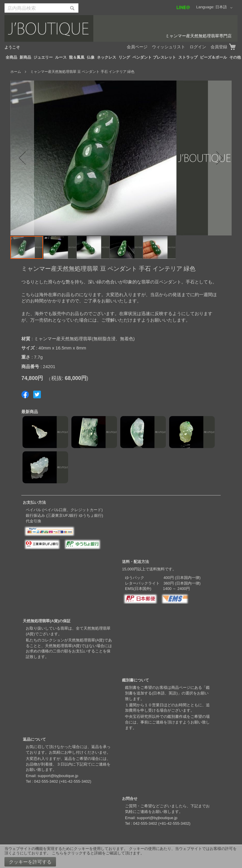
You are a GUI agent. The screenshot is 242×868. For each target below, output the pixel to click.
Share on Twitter (37, 394)
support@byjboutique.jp (58, 776)
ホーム (16, 72)
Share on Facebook (25, 394)
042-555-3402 (46, 781)
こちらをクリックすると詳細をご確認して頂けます (96, 853)
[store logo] (121, 28)
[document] (121, 856)
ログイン (198, 47)
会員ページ (137, 47)
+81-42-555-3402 (75, 781)
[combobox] (41, 8)
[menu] (121, 57)
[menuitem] (11, 57)
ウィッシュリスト (169, 47)
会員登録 (219, 47)
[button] (225, 8)
